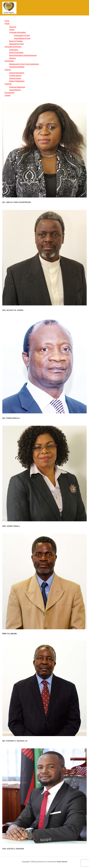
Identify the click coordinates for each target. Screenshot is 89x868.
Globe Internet (62, 862)
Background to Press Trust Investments (24, 64)
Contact (8, 95)
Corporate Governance (13, 47)
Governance (14, 50)
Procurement (10, 93)
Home (7, 21)
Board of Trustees (16, 41)
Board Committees (16, 53)
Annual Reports (15, 90)
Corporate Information (18, 32)
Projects (8, 70)
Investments (9, 61)
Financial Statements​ (17, 87)
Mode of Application (17, 81)
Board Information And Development (23, 55)
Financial (8, 84)
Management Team (17, 44)
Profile (7, 24)
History (12, 30)
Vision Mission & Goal (22, 38)
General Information (17, 73)
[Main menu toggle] (84, 8)
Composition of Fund (22, 35)
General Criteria (15, 78)
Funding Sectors (15, 76)
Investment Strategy (17, 67)
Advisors (13, 58)
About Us (13, 27)
